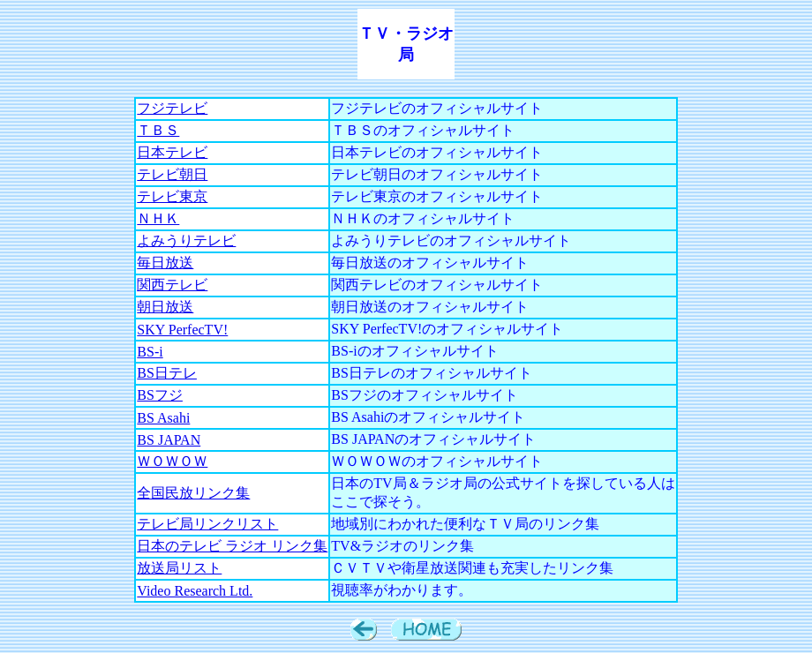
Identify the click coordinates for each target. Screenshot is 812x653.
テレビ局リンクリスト (207, 524)
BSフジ (160, 395)
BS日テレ (167, 373)
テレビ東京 (172, 196)
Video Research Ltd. (195, 591)
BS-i (150, 352)
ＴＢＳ (158, 130)
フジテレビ (172, 108)
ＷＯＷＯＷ (172, 461)
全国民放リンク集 (193, 493)
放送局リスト (179, 568)
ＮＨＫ (158, 218)
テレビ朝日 (172, 174)
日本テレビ (172, 152)
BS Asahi (163, 418)
